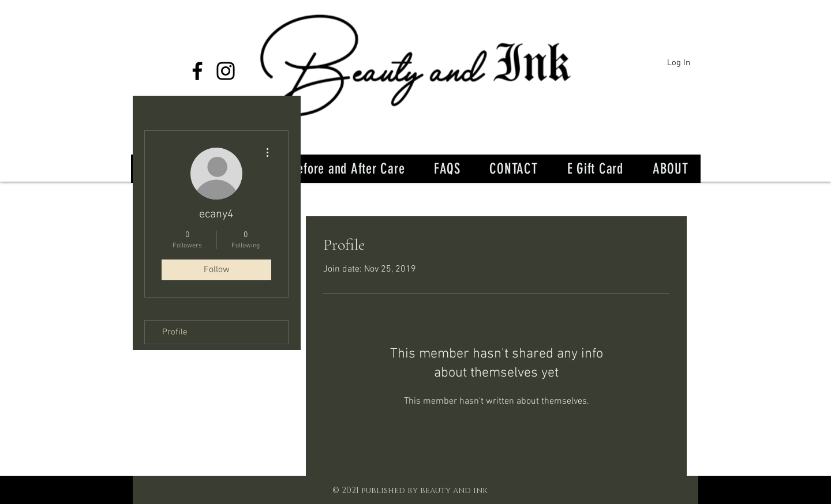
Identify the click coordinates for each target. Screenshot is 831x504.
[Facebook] (197, 71)
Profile (175, 332)
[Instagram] (226, 71)
